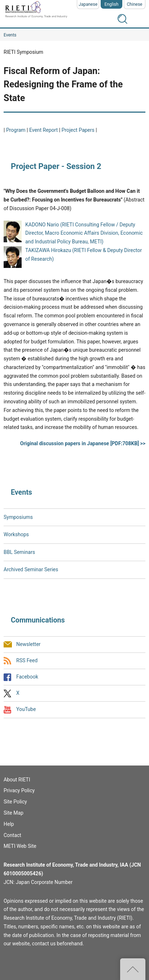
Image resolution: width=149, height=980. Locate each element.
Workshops (16, 534)
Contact (12, 835)
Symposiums (18, 517)
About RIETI (17, 780)
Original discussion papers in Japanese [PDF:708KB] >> (83, 443)
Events (10, 35)
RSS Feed (27, 660)
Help (9, 824)
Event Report (43, 130)
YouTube (26, 710)
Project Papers (79, 130)
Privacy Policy (19, 790)
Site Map (14, 813)
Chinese (135, 4)
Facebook (27, 677)
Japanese (88, 4)
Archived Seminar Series (31, 569)
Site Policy (15, 802)
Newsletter (28, 644)
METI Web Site (20, 846)
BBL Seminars (19, 552)
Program (16, 130)
